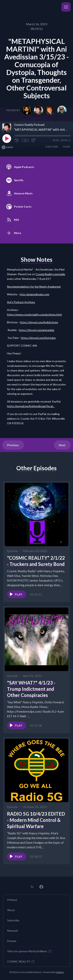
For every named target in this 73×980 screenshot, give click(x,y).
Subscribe (52, 147)
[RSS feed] (32, 887)
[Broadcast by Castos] (7, 147)
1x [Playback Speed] (25, 140)
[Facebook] (41, 887)
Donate (12, 941)
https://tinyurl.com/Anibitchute (39, 322)
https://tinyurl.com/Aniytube (38, 338)
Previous (13, 445)
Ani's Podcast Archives (21, 302)
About (11, 910)
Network (13, 931)
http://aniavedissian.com (34, 294)
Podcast (12, 900)
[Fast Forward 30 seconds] (34, 140)
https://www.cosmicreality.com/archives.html (34, 314)
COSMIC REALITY (21, 962)
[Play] (7, 138)
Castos (60, 972)
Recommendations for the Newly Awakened (34, 287)
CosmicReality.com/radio (50, 274)
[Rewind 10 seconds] (17, 140)
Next (62, 445)
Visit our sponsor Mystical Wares (29, 951)
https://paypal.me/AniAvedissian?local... (31, 406)
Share (67, 147)
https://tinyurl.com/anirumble (37, 330)
